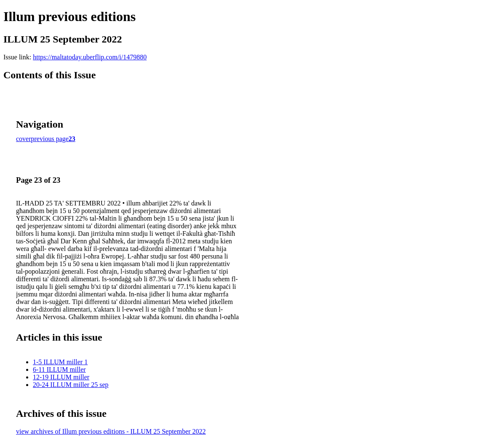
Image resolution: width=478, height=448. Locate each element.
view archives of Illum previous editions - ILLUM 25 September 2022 (111, 431)
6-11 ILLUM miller (59, 369)
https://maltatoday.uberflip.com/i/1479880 (90, 57)
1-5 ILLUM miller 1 (60, 362)
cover (24, 139)
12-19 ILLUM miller (61, 377)
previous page (50, 139)
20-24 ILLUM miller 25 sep (71, 385)
